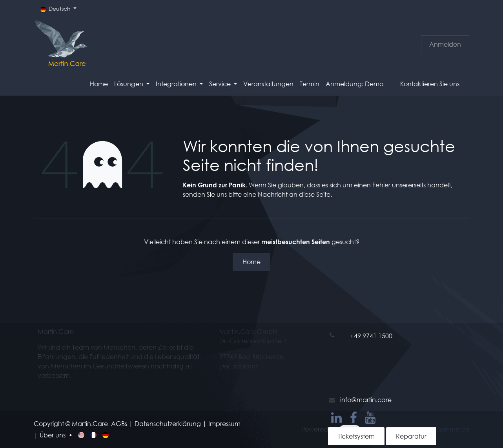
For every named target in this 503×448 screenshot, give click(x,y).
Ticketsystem (356, 436)
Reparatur (411, 436)
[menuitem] (99, 84)
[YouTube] (370, 418)
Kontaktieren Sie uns (430, 84)
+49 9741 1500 (371, 336)
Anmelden (445, 44)
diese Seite (315, 194)
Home (251, 262)
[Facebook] (354, 418)
